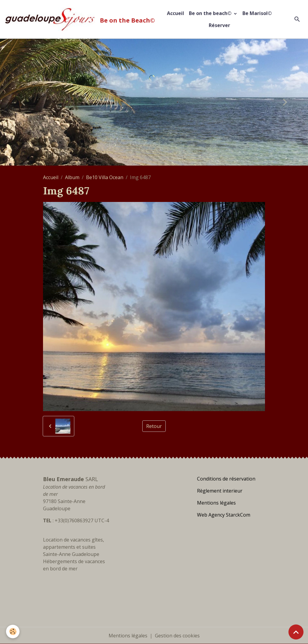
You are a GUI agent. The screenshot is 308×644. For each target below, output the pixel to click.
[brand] (78, 19)
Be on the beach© (211, 13)
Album (72, 177)
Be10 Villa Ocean (105, 177)
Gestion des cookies (177, 636)
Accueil (176, 13)
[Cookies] (13, 632)
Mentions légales (128, 636)
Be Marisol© (257, 13)
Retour (154, 426)
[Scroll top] (296, 632)
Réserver (219, 25)
